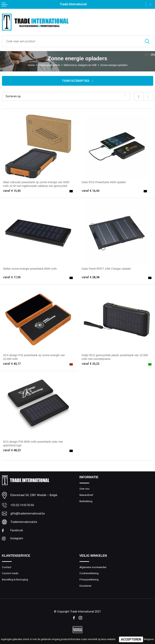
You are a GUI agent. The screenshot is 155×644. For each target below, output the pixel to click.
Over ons (85, 489)
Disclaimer (85, 586)
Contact (7, 567)
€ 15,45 (12, 191)
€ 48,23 (12, 450)
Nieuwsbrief (86, 495)
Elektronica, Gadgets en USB (80, 65)
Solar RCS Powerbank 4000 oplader (104, 182)
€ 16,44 (91, 191)
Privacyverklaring (89, 580)
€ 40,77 (12, 364)
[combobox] (72, 41)
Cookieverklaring (89, 574)
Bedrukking (86, 501)
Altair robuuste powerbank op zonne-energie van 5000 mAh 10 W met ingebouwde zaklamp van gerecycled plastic (36, 186)
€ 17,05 (12, 277)
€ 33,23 (91, 364)
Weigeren (149, 639)
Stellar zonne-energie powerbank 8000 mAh (30, 269)
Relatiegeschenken (49, 65)
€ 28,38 (91, 277)
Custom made (10, 574)
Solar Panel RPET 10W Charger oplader (107, 269)
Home (31, 65)
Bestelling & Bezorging (15, 580)
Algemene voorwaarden (93, 567)
